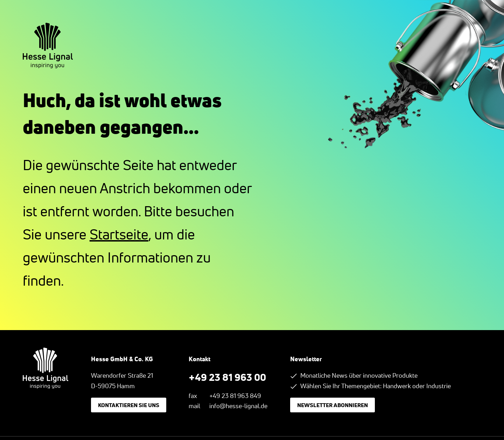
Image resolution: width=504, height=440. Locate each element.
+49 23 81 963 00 (227, 377)
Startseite (119, 234)
